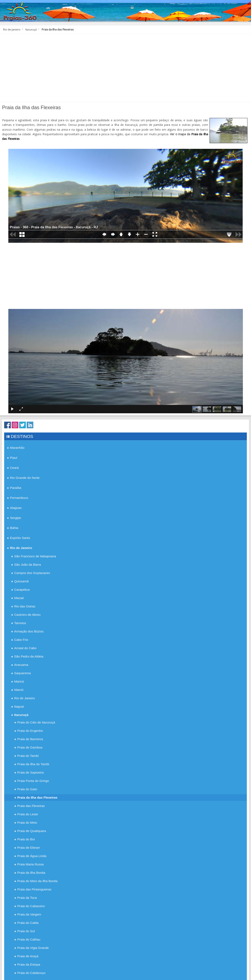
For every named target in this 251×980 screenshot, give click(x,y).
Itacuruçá (31, 30)
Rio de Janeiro (12, 30)
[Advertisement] (126, 70)
